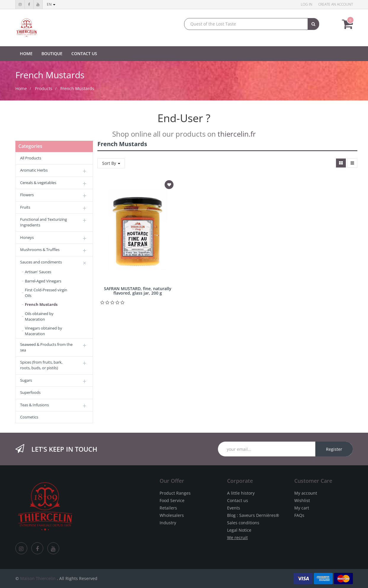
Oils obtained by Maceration (39, 316)
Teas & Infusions (34, 405)
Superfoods (30, 392)
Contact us (238, 500)
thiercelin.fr (237, 134)
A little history (241, 493)
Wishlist (302, 500)
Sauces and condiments (41, 262)
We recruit (237, 537)
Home (21, 88)
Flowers (27, 195)
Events (234, 508)
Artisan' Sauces (38, 272)
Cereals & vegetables (38, 183)
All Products (31, 158)
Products (44, 88)
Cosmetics (29, 417)
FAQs (299, 515)
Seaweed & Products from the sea (46, 347)
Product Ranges (175, 493)
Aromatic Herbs (34, 170)
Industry (168, 523)
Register (334, 449)
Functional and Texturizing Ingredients (44, 222)
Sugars (26, 380)
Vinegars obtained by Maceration (44, 331)
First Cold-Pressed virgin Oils (46, 293)
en (51, 4)
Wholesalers (172, 515)
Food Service (172, 500)
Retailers (168, 508)
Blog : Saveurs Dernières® (253, 515)
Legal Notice (239, 530)
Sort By (111, 163)
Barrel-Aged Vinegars (43, 281)
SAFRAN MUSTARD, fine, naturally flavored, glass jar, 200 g (138, 291)
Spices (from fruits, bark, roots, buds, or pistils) (41, 365)
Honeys (27, 237)
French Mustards (77, 88)
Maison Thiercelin (38, 578)
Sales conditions (243, 523)
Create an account (336, 4)
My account (306, 493)
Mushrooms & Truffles (40, 250)
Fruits (25, 207)
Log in (307, 4)
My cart (302, 508)
